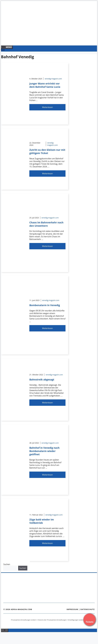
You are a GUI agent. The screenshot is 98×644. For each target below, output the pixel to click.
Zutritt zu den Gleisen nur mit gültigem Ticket (47, 151)
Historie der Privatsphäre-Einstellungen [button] (52, 620)
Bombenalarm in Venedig (45, 305)
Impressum (72, 609)
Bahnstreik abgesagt (42, 380)
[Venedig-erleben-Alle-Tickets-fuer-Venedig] (50, 41)
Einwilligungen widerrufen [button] (77, 620)
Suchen (7, 564)
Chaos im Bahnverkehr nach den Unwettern (46, 224)
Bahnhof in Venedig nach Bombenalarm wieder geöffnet (44, 451)
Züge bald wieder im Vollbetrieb (42, 521)
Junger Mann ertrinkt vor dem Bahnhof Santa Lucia (45, 85)
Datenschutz (88, 609)
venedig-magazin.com (53, 79)
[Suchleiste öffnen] (3, 50)
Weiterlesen (47, 107)
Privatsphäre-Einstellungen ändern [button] (24, 620)
